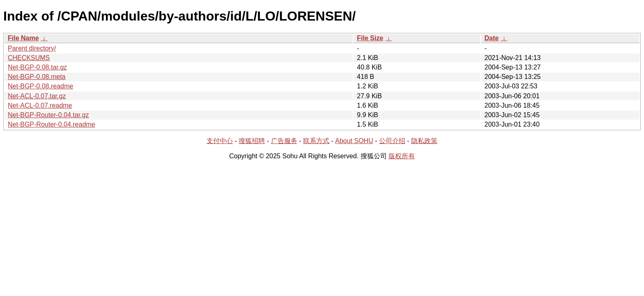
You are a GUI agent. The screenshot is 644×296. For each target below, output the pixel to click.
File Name (23, 38)
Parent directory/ (32, 48)
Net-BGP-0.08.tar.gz (37, 67)
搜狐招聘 (252, 141)
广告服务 (284, 141)
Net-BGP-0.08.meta (37, 77)
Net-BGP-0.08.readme (40, 86)
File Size (370, 38)
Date (491, 38)
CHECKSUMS (29, 58)
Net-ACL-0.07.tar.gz (37, 96)
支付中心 (220, 141)
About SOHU (354, 141)
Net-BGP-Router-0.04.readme (52, 124)
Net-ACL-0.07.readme (40, 105)
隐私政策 (424, 141)
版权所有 (402, 156)
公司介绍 (392, 141)
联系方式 (316, 141)
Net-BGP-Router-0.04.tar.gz (48, 115)
